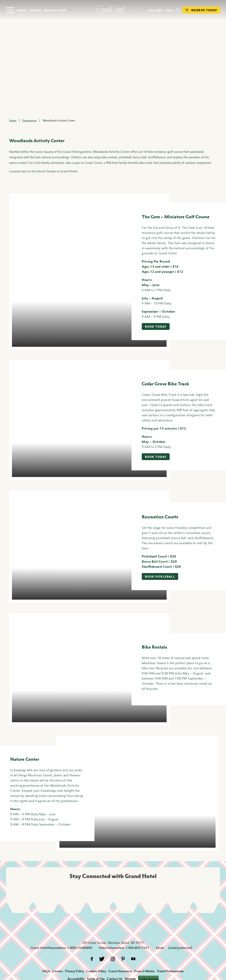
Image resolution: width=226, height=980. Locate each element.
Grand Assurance (120, 971)
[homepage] (113, 10)
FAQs (46, 971)
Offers (35, 10)
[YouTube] (133, 959)
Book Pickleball (160, 576)
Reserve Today (201, 10)
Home (13, 120)
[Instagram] (113, 959)
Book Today (156, 326)
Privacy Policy (74, 971)
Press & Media (144, 971)
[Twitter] (102, 959)
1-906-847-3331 (137, 948)
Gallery (155, 10)
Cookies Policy (96, 971)
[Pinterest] (123, 959)
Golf (169, 10)
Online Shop (55, 10)
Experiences (30, 120)
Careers (58, 971)
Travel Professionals (170, 971)
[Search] (178, 10)
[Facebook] (92, 959)
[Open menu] (16, 10)
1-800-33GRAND (80, 948)
